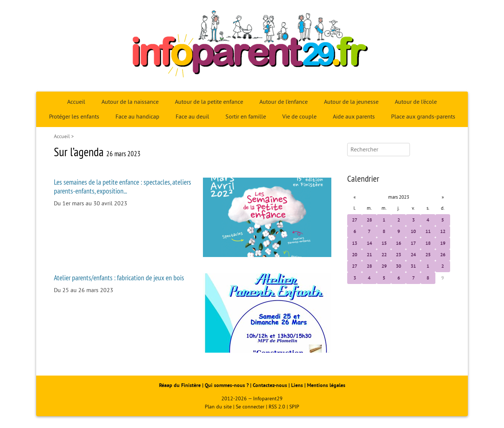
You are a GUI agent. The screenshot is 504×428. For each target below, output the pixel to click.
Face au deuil (192, 117)
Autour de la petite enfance (209, 102)
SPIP (294, 407)
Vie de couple (299, 117)
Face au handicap (137, 117)
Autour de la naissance (130, 102)
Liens (297, 385)
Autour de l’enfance (284, 102)
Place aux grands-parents (423, 117)
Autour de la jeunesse (351, 102)
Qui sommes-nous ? (227, 385)
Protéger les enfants (74, 117)
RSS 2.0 (277, 407)
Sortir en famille (246, 117)
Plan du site (218, 407)
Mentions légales (326, 385)
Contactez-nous (270, 385)
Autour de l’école (416, 102)
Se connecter (250, 407)
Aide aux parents (354, 117)
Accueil (76, 102)
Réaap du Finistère (180, 385)
